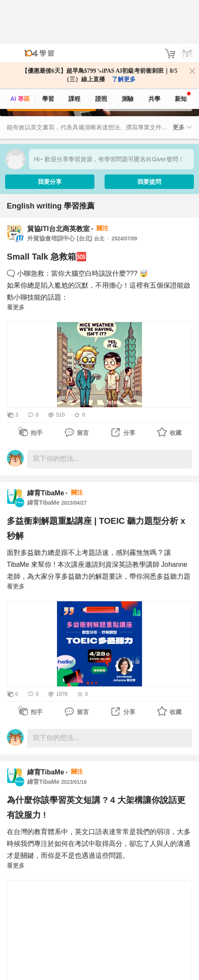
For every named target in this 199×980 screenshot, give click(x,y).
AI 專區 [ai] (20, 55)
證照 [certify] (101, 55)
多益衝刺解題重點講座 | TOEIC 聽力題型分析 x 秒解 (96, 527)
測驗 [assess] (128, 55)
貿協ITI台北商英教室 (58, 228)
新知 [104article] (183, 53)
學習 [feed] (48, 55)
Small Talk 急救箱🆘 (47, 256)
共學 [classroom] (154, 55)
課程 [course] (74, 55)
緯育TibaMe (46, 492)
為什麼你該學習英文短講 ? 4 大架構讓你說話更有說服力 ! (96, 807)
